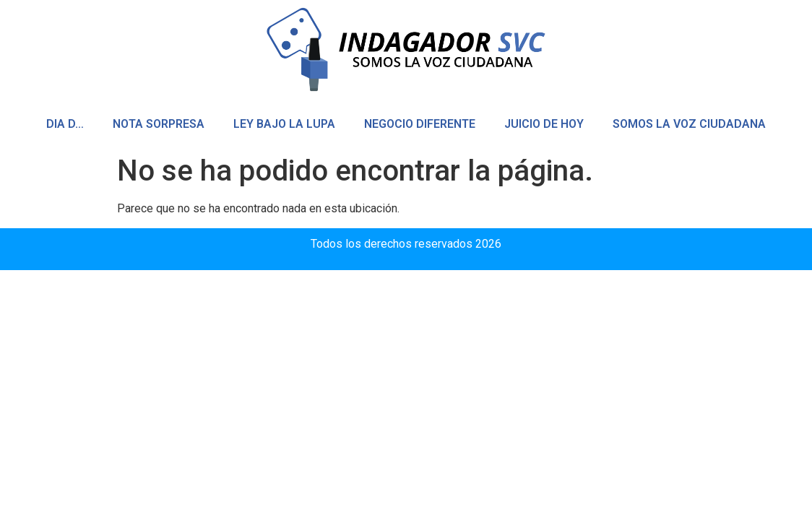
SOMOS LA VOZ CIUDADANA (689, 124)
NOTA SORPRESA (159, 124)
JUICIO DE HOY (544, 124)
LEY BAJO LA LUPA (284, 124)
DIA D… (65, 124)
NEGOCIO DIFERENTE (420, 124)
